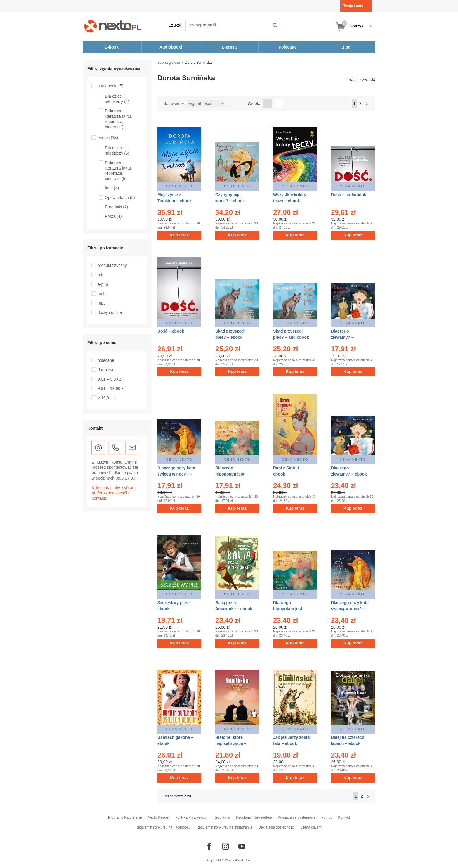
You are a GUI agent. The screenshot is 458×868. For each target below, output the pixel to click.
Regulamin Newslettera (254, 817)
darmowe (106, 370)
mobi (102, 294)
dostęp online (110, 312)
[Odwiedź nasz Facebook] (209, 846)
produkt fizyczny (112, 265)
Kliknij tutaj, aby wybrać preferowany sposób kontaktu (113, 493)
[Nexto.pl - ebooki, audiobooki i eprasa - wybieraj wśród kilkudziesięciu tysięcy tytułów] (113, 26)
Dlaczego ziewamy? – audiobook (342, 337)
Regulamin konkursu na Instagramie (224, 827)
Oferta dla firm (311, 827)
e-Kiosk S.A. (242, 860)
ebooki (108, 138)
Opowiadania (120, 198)
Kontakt (344, 817)
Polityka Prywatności (191, 817)
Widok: (254, 103)
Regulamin (222, 817)
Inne (112, 188)
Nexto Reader (159, 817)
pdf (100, 275)
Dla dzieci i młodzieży (117, 99)
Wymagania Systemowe (297, 817)
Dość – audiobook (349, 195)
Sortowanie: (174, 103)
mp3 (102, 303)
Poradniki (116, 207)
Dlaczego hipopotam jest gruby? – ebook (288, 609)
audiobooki (111, 86)
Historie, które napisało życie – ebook (231, 743)
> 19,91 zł (106, 398)
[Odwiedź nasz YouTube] (242, 846)
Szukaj (175, 25)
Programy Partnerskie (125, 817)
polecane (106, 360)
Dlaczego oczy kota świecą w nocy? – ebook (350, 609)
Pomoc (327, 817)
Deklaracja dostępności (276, 827)
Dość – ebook (171, 331)
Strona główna (169, 63)
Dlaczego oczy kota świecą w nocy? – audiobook (176, 474)
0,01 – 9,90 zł (110, 379)
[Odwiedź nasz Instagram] (225, 846)
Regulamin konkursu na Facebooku (163, 827)
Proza (113, 216)
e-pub (103, 284)
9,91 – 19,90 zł (111, 388)
